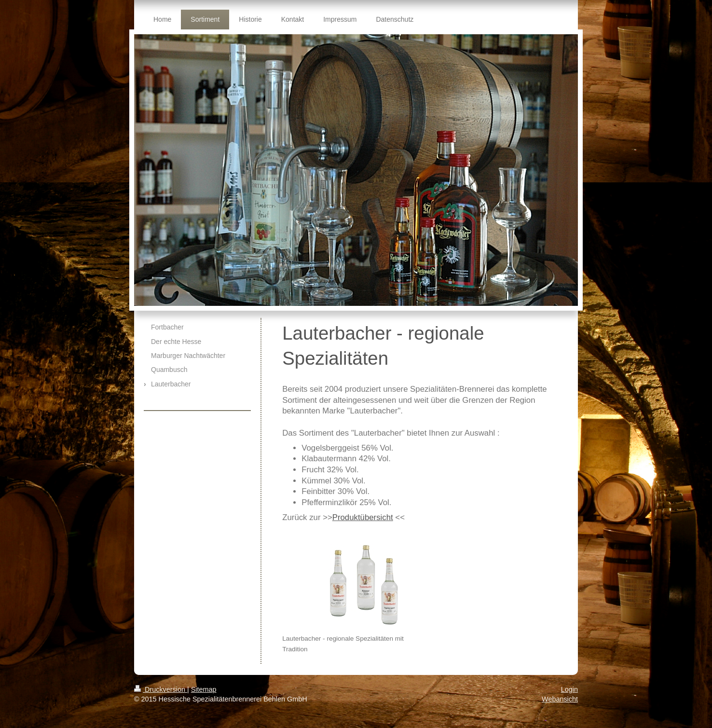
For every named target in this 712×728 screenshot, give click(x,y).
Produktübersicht (363, 517)
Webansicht (560, 699)
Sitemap (204, 689)
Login (569, 689)
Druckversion (161, 689)
